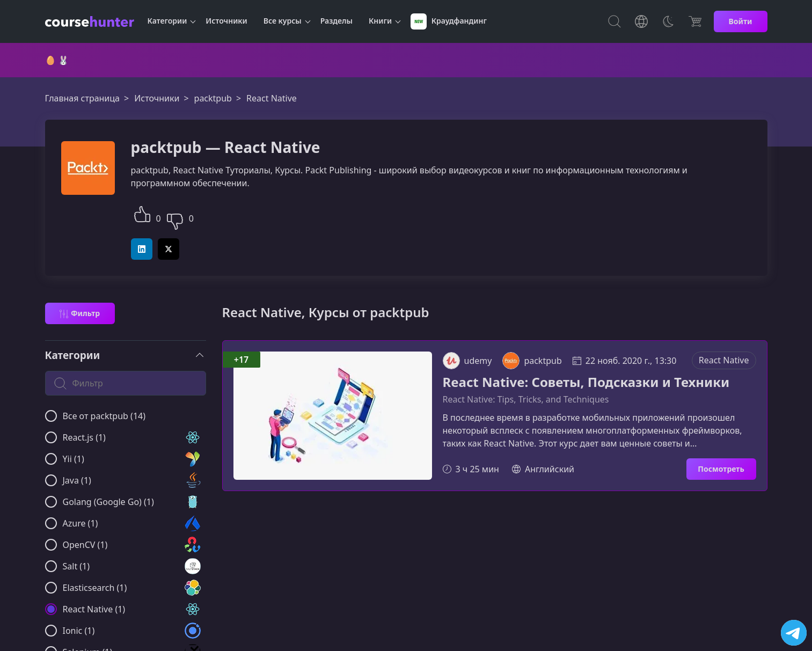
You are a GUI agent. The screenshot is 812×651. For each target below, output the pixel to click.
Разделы (336, 21)
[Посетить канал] (794, 633)
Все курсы (283, 21)
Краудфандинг (449, 21)
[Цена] (695, 21)
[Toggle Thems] (668, 21)
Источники (226, 21)
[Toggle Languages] (641, 21)
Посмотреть (721, 469)
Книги (380, 21)
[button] (142, 213)
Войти (741, 21)
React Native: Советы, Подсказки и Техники (586, 382)
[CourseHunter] (90, 21)
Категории (167, 21)
